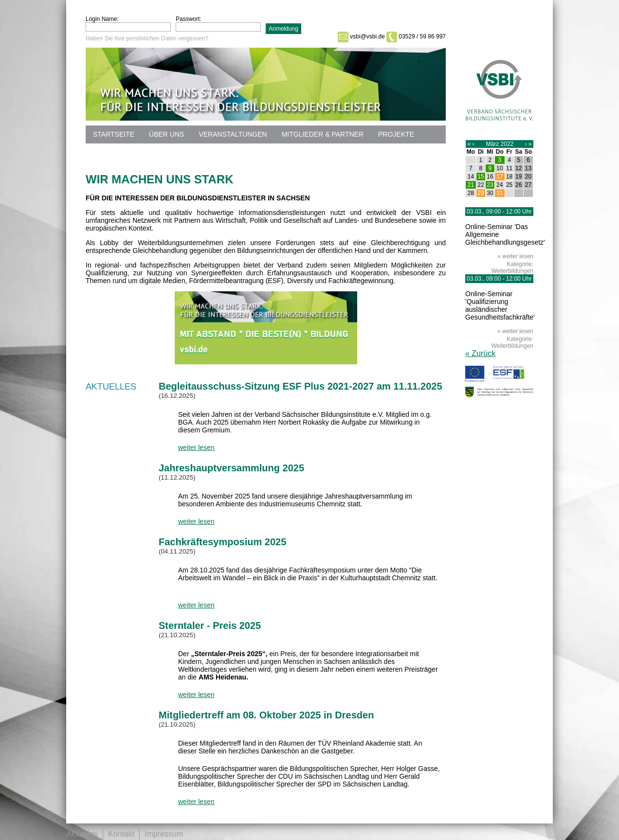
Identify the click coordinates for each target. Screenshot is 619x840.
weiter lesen (196, 447)
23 (490, 185)
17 (500, 177)
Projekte (396, 134)
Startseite (114, 134)
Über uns (166, 134)
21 (471, 185)
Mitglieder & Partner (323, 134)
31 (500, 193)
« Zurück (480, 353)
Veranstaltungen (233, 134)
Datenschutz (118, 152)
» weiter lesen (515, 256)
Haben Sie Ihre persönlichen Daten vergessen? (147, 38)
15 (481, 177)
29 (481, 193)
